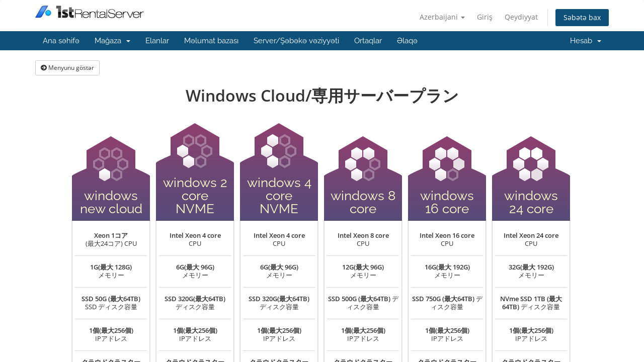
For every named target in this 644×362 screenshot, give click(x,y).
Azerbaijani (442, 17)
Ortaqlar (368, 41)
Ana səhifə (61, 41)
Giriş (485, 17)
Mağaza (112, 41)
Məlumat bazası (211, 41)
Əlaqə (407, 41)
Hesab (586, 41)
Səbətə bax (582, 17)
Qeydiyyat (521, 17)
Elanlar (157, 41)
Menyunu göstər (67, 68)
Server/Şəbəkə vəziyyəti (296, 41)
